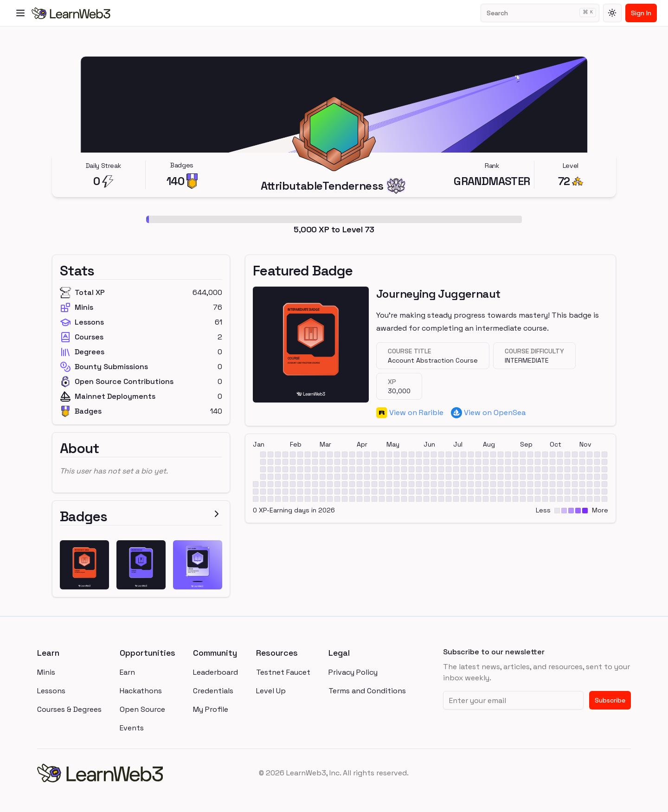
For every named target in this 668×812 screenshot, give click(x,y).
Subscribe (610, 700)
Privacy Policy (353, 672)
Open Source (142, 709)
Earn (127, 672)
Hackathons (141, 691)
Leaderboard (215, 672)
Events (132, 728)
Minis (46, 672)
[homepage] (136, 773)
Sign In (641, 13)
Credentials (213, 691)
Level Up (271, 691)
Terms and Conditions (367, 691)
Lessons (51, 691)
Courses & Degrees (69, 709)
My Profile (211, 709)
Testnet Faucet (283, 672)
